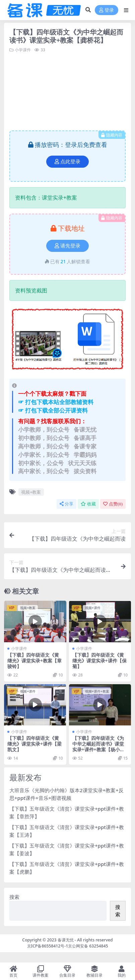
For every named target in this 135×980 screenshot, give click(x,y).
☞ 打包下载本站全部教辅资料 (56, 402)
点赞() (113, 504)
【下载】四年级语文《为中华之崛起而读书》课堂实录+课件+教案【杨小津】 (98, 746)
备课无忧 (66, 940)
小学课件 (23, 50)
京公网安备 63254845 (88, 946)
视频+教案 (31, 492)
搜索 (14, 897)
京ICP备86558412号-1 (48, 946)
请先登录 (67, 246)
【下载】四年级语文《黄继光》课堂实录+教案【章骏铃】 (35, 661)
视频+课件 (93, 608)
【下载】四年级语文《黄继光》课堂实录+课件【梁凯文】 (35, 744)
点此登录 (67, 162)
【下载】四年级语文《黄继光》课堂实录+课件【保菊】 (99, 661)
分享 (66, 504)
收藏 (88, 504)
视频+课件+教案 (97, 691)
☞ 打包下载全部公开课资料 (53, 410)
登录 (107, 10)
